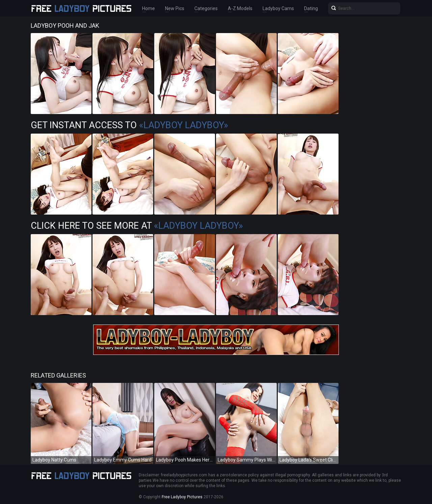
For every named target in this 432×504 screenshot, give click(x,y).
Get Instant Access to (129, 125)
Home (148, 8)
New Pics (175, 8)
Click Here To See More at (137, 226)
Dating (311, 8)
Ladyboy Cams (278, 8)
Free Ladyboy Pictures (182, 497)
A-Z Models (240, 8)
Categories (206, 8)
